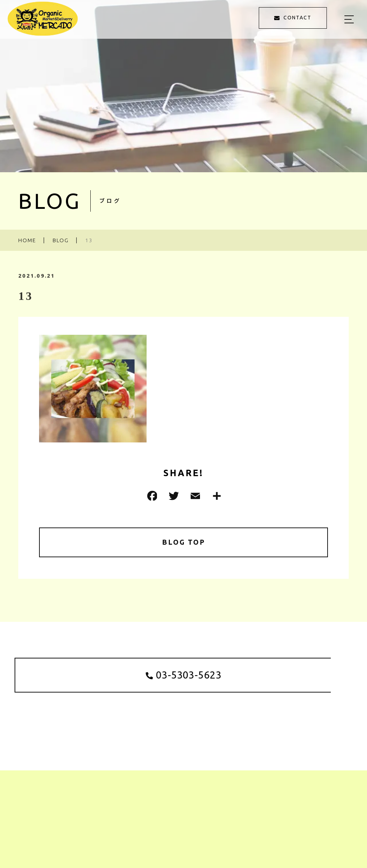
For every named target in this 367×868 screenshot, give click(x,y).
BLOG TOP (184, 542)
